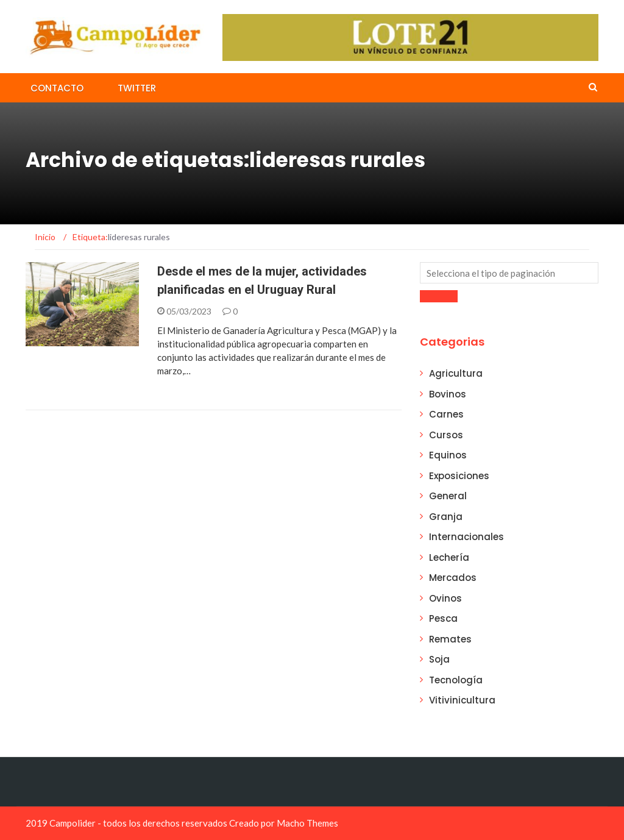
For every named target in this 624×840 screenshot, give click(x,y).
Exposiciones (459, 476)
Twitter (137, 88)
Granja (446, 517)
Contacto (57, 88)
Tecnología (456, 680)
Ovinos (445, 598)
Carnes (446, 414)
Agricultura (456, 373)
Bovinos (448, 394)
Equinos (448, 455)
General (448, 496)
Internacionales (466, 537)
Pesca (443, 618)
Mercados (453, 578)
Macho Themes (307, 823)
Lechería (449, 557)
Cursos (446, 435)
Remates (450, 639)
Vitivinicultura (462, 700)
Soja (439, 659)
